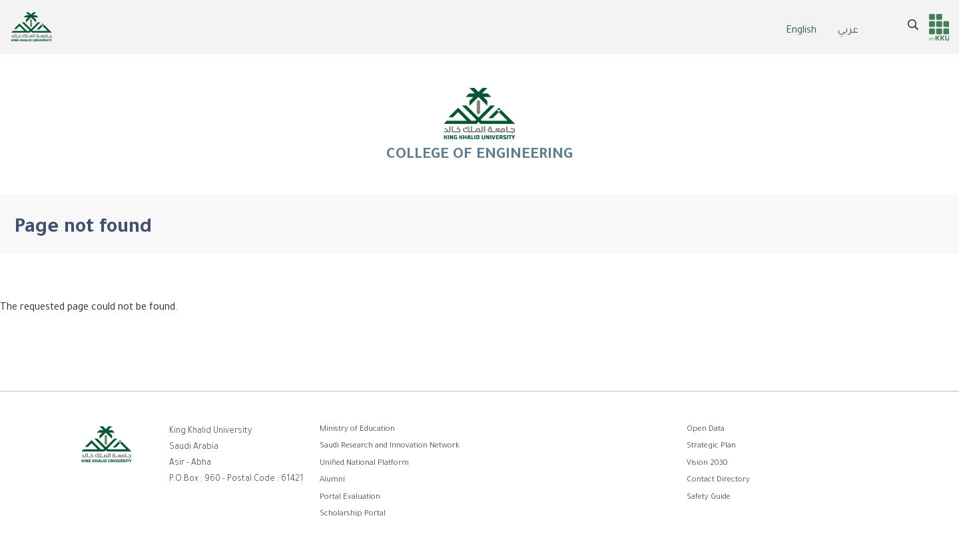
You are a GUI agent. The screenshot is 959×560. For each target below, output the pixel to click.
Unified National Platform (364, 464)
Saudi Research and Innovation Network (390, 446)
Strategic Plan (711, 446)
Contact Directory (718, 480)
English (801, 31)
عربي (848, 31)
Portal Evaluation (350, 498)
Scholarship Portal (353, 514)
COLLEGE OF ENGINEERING (479, 124)
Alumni (332, 480)
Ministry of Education (357, 430)
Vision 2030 (707, 464)
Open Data (706, 430)
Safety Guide (709, 498)
